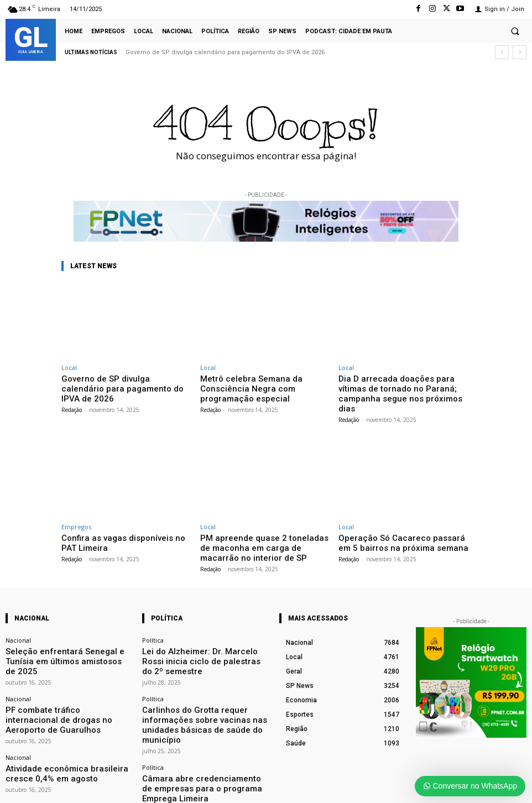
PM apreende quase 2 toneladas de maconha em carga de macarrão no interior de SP (259, 532)
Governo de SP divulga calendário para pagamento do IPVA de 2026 (225, 52)
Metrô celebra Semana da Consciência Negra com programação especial (265, 382)
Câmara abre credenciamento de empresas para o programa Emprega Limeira (203, 730)
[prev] (502, 52)
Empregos (76, 513)
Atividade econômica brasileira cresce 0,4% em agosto (67, 723)
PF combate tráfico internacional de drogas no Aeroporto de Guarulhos (67, 679)
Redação (72, 398)
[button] (515, 31)
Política (153, 622)
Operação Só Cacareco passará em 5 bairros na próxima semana (401, 528)
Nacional (18, 622)
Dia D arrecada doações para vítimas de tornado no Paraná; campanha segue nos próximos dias (399, 387)
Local (69, 367)
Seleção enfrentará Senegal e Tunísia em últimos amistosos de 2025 (64, 636)
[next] (520, 52)
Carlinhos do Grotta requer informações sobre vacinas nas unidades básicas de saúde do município (199, 683)
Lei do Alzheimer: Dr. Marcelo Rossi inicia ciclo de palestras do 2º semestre (202, 636)
